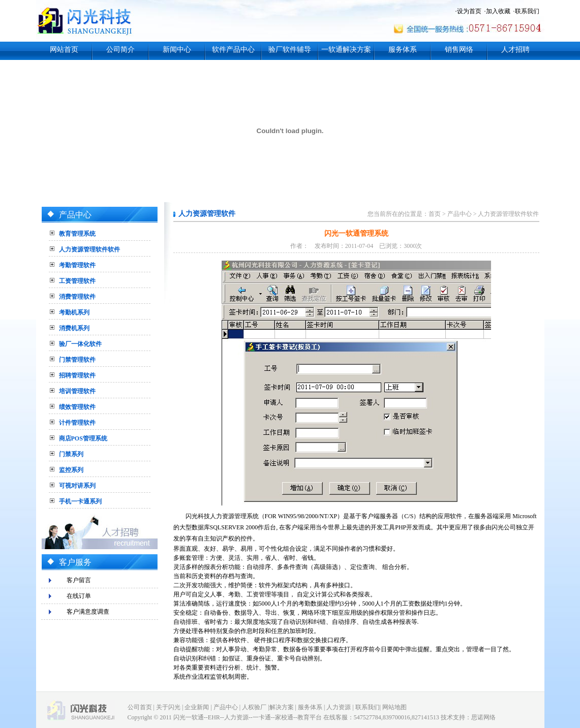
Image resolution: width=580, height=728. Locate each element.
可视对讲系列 (77, 486)
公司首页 (140, 707)
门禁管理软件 (77, 360)
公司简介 (120, 50)
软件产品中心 (233, 50)
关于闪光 (168, 707)
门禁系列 (71, 454)
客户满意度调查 (88, 612)
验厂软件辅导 (290, 50)
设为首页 (469, 11)
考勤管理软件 (77, 265)
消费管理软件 (77, 297)
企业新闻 (197, 707)
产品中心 (460, 214)
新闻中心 (177, 50)
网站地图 (394, 707)
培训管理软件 (77, 391)
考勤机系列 (74, 312)
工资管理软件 (77, 281)
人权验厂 (254, 707)
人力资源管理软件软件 (89, 249)
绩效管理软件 (77, 407)
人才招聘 (515, 50)
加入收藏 (498, 11)
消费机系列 (74, 328)
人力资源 (339, 707)
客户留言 (79, 580)
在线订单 (79, 596)
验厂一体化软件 (80, 344)
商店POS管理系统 (83, 438)
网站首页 (64, 50)
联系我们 (527, 11)
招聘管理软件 (77, 375)
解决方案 (282, 707)
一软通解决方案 (346, 50)
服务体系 (403, 50)
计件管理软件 (77, 423)
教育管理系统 (77, 234)
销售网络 (459, 50)
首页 (435, 214)
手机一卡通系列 (80, 501)
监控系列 (71, 470)
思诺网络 (483, 717)
